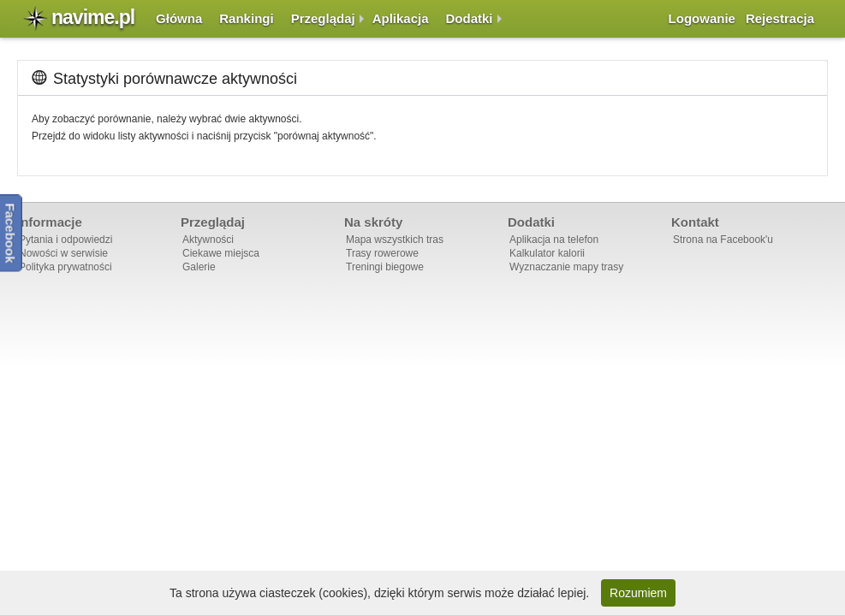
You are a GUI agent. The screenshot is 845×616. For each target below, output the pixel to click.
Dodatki (470, 18)
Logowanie (702, 18)
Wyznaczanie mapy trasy (566, 267)
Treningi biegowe (385, 267)
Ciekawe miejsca (221, 253)
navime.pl (93, 17)
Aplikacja (401, 18)
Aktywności (208, 240)
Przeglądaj (323, 18)
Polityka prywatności (65, 267)
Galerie (199, 267)
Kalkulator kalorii (547, 253)
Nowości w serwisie (63, 253)
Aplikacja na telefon (554, 240)
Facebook (11, 233)
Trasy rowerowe (382, 253)
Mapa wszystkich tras (395, 240)
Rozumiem (638, 593)
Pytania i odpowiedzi (65, 240)
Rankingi (246, 18)
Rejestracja (780, 18)
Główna (179, 18)
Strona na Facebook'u (723, 240)
